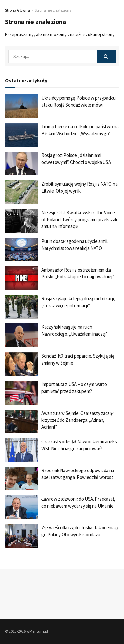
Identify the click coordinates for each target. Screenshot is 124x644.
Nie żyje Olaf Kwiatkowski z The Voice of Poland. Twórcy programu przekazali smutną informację (79, 219)
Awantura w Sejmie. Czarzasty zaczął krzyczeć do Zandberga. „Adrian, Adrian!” (78, 420)
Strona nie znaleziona (53, 10)
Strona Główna (18, 10)
